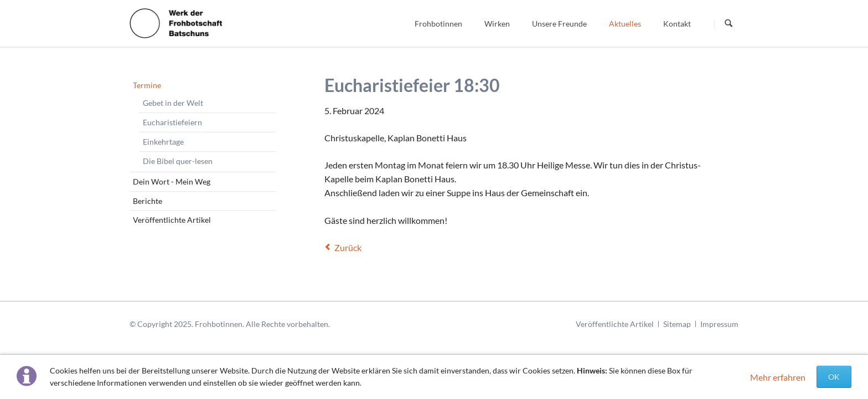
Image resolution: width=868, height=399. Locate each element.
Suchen (728, 24)
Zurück (348, 247)
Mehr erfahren (778, 377)
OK (834, 377)
